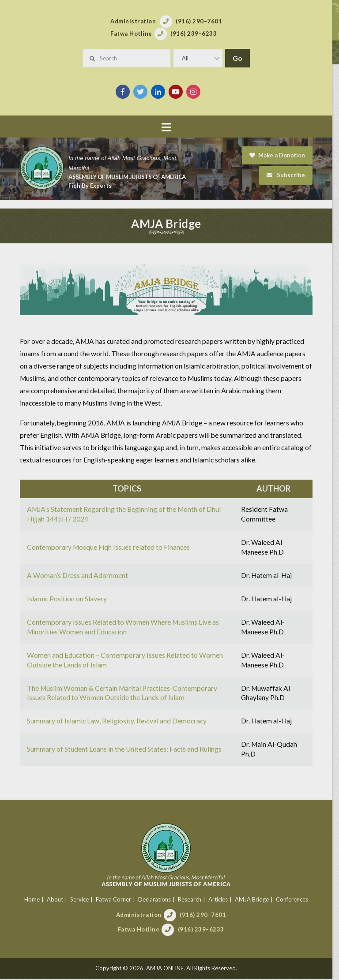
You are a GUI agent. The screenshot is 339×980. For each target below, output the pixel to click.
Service (83, 900)
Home (35, 900)
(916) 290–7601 (206, 916)
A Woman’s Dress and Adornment (78, 576)
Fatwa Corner (117, 900)
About (58, 900)
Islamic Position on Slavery (67, 600)
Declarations (158, 900)
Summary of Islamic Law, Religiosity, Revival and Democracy (117, 722)
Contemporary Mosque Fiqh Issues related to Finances (109, 548)
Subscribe (292, 175)
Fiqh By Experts (90, 186)
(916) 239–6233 (204, 931)
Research (193, 900)
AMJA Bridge (255, 900)
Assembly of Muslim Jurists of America (128, 177)
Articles (221, 900)
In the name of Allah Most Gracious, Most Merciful (123, 163)
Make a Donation (283, 155)
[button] (169, 127)
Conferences (295, 900)
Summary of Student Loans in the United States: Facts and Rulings (125, 750)
